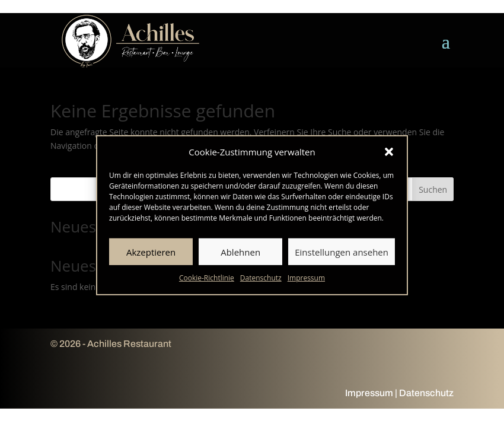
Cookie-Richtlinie (207, 281)
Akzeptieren (151, 255)
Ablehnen (240, 255)
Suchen (433, 189)
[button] (389, 155)
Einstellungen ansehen (342, 255)
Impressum (306, 281)
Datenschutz (261, 281)
